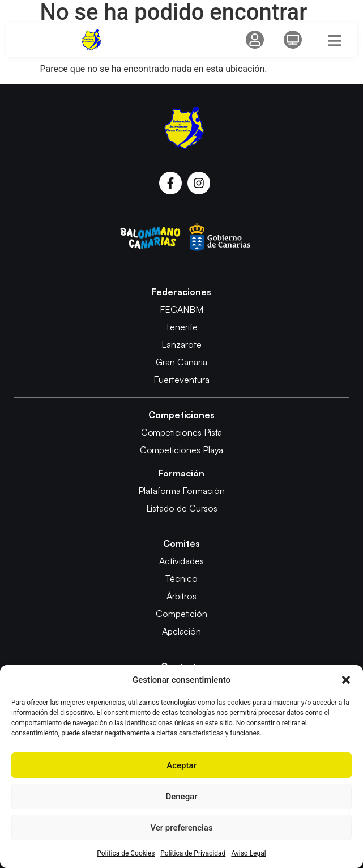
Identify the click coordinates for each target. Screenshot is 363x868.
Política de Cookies (126, 853)
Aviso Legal (248, 853)
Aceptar (181, 765)
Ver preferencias (181, 828)
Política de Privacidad (193, 853)
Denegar (181, 797)
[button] (346, 680)
